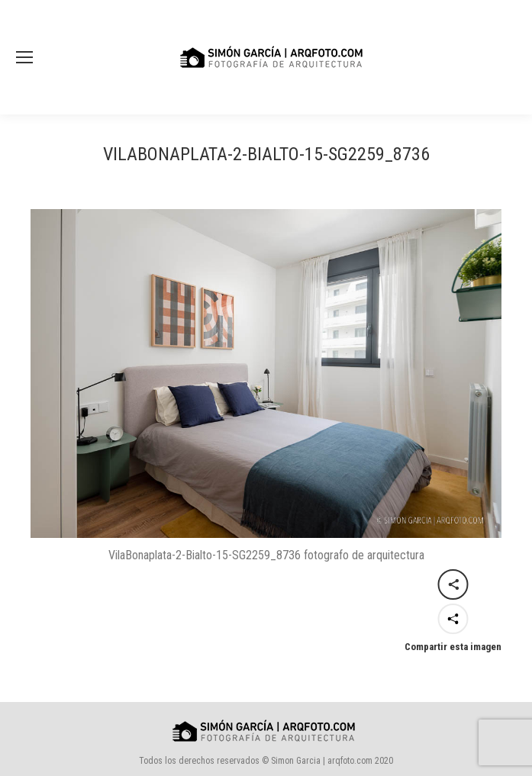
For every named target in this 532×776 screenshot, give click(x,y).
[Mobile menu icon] (24, 57)
